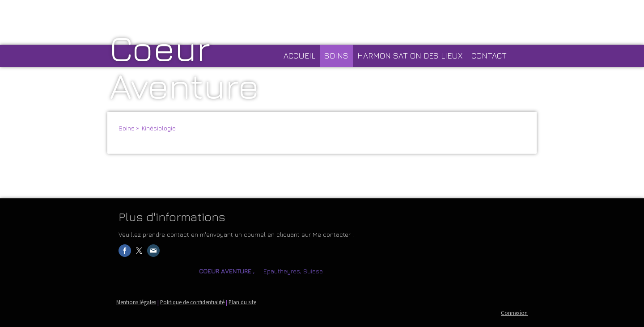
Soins (336, 56)
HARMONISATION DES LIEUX (410, 56)
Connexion (514, 313)
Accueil (299, 56)
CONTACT (489, 56)
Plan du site (242, 302)
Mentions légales (136, 302)
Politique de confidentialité (192, 302)
